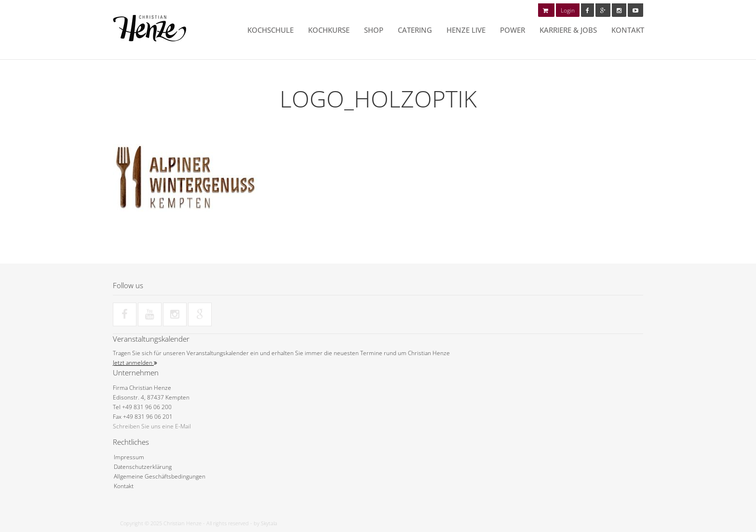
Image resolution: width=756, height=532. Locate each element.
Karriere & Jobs (568, 30)
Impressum (129, 457)
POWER (513, 30)
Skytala (269, 523)
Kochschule (270, 30)
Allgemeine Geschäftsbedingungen (160, 476)
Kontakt (628, 30)
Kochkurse (329, 30)
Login (568, 10)
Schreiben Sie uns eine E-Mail (152, 426)
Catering (415, 30)
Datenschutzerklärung (143, 467)
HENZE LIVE (466, 30)
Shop (374, 30)
